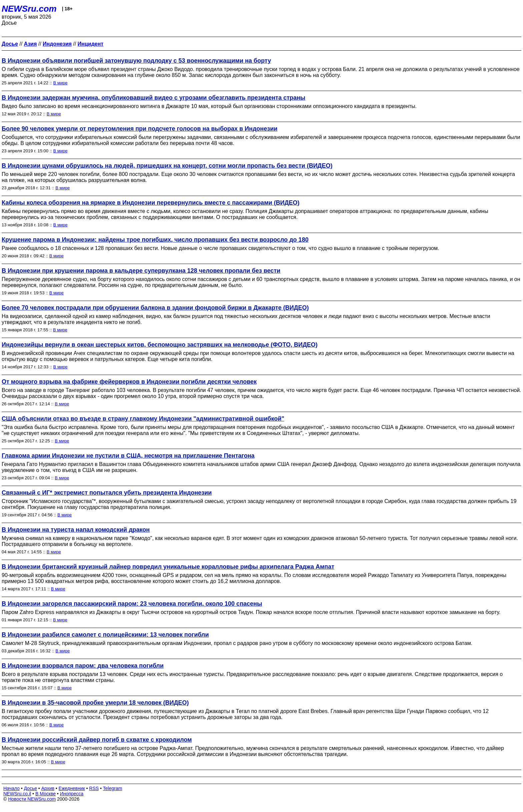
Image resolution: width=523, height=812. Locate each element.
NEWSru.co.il (17, 794)
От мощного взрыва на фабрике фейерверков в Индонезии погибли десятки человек (129, 382)
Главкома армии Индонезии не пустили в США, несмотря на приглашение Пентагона (128, 456)
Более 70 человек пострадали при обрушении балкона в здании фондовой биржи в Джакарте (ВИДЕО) (155, 308)
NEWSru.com (29, 9)
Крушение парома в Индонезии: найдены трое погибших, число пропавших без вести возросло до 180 (155, 240)
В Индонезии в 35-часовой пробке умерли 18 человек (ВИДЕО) (95, 703)
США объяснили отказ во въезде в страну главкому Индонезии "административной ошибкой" (143, 419)
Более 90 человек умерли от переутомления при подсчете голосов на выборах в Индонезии (140, 129)
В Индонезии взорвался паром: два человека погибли (83, 666)
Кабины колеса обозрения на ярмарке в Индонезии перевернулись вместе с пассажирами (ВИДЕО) (151, 203)
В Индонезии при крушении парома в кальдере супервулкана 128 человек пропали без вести (141, 271)
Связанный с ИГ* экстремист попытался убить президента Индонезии (107, 493)
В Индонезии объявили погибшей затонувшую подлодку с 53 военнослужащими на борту (136, 61)
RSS (94, 788)
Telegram (113, 788)
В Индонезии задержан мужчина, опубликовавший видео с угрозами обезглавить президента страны (153, 98)
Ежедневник (72, 788)
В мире (61, 83)
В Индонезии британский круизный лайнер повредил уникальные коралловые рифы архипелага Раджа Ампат (168, 567)
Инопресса (72, 794)
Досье (30, 788)
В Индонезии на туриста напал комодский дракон (76, 530)
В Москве (46, 794)
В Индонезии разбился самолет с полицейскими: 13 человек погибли (105, 635)
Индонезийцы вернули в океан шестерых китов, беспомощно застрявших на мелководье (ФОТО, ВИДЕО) (160, 345)
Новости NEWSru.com (32, 799)
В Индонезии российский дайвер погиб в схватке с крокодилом (97, 740)
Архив (48, 788)
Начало (12, 788)
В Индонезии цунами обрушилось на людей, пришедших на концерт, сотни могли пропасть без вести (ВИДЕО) (167, 166)
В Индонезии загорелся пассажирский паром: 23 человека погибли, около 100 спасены (132, 604)
